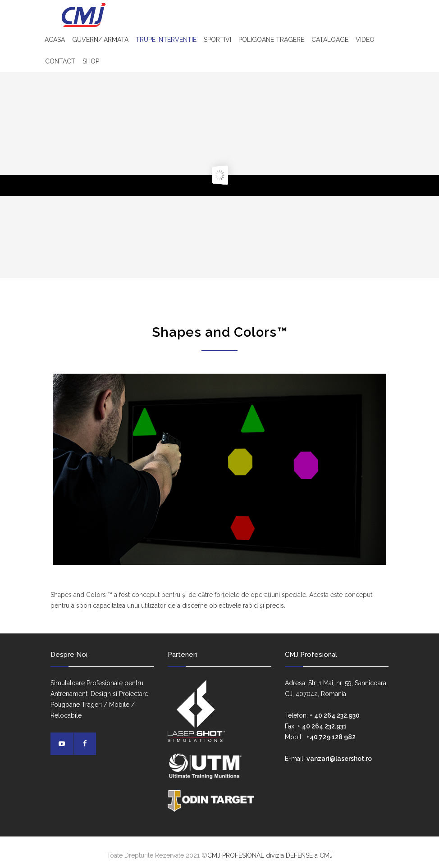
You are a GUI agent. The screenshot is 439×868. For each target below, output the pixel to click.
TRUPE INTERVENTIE (166, 40)
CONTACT (60, 61)
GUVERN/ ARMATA (100, 40)
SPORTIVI (217, 40)
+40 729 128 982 (331, 737)
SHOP (91, 61)
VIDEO (365, 40)
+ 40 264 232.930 (335, 715)
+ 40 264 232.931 (322, 726)
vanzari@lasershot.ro (339, 759)
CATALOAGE (330, 40)
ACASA (55, 40)
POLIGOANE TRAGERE (271, 40)
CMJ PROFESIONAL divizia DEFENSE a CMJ (270, 855)
